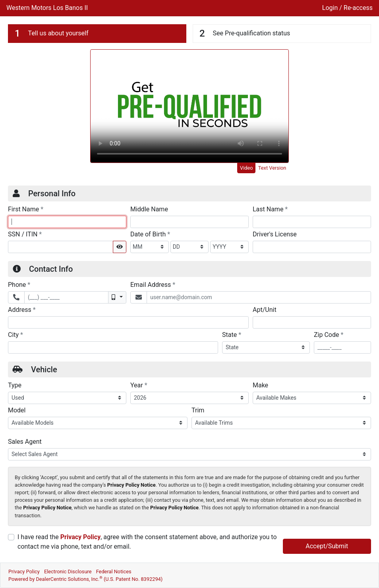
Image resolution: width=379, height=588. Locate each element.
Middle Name (149, 209)
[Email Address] (259, 297)
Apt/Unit (265, 310)
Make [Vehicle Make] (260, 385)
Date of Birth (150, 234)
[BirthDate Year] (229, 247)
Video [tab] (247, 168)
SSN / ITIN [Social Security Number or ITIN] (25, 234)
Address (22, 309)
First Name (26, 209)
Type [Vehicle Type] (15, 385)
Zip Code (329, 335)
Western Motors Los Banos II (47, 8)
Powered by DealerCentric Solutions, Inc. (85, 579)
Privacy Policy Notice (131, 485)
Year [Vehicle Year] (139, 385)
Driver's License (275, 234)
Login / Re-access (347, 8)
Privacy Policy (80, 537)
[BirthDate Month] (150, 247)
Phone (19, 284)
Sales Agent (25, 442)
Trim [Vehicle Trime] (198, 410)
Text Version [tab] (272, 168)
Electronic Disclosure (68, 572)
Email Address (153, 284)
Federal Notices (114, 572)
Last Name (270, 209)
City (15, 335)
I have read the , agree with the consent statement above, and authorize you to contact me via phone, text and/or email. (147, 542)
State (232, 335)
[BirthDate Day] (190, 247)
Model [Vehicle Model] (17, 410)
